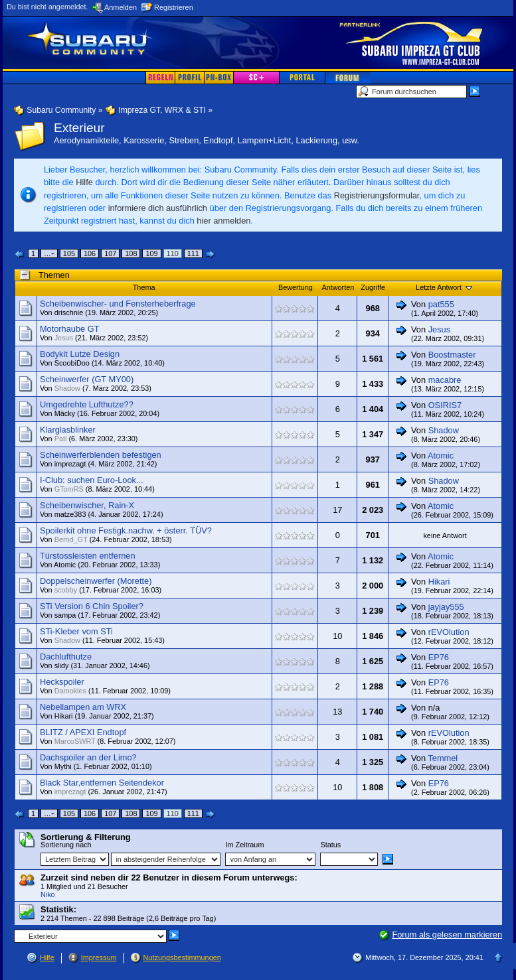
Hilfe (84, 182)
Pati (61, 439)
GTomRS (69, 489)
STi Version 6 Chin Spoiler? (92, 606)
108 (131, 253)
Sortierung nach (66, 845)
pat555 (441, 304)
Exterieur (79, 128)
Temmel (443, 758)
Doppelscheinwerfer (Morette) (96, 581)
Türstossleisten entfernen (88, 556)
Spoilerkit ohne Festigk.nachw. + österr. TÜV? (126, 530)
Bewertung (296, 287)
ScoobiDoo (72, 363)
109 (151, 253)
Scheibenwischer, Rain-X (87, 505)
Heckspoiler (62, 682)
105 (69, 253)
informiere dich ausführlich (158, 208)
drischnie (69, 313)
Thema (144, 287)
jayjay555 (446, 607)
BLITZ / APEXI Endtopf (83, 732)
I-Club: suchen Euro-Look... (92, 480)
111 (193, 253)
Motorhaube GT (70, 329)
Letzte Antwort (445, 287)
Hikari (439, 582)
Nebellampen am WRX (83, 707)
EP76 (439, 657)
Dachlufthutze (66, 657)
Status (330, 845)
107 (110, 253)
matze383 (70, 514)
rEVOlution (449, 632)
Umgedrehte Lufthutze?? (87, 404)
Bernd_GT (71, 539)
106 (90, 253)
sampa (65, 615)
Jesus (64, 338)
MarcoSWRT (75, 741)
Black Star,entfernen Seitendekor (102, 783)
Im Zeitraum (244, 845)
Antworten (338, 287)
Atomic (441, 455)
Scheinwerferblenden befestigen (101, 455)
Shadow (67, 388)
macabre (445, 380)
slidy (62, 665)
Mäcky (65, 413)
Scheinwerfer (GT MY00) (87, 379)
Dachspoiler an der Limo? (88, 757)
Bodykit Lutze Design (80, 354)
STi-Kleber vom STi (76, 631)
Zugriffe (373, 287)
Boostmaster (452, 355)
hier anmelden (223, 221)
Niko (48, 894)
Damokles (70, 691)
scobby (66, 590)
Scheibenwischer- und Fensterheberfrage (118, 304)
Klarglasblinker (68, 430)
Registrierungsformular (377, 195)
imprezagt (70, 464)
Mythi (63, 766)
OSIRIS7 (445, 405)
